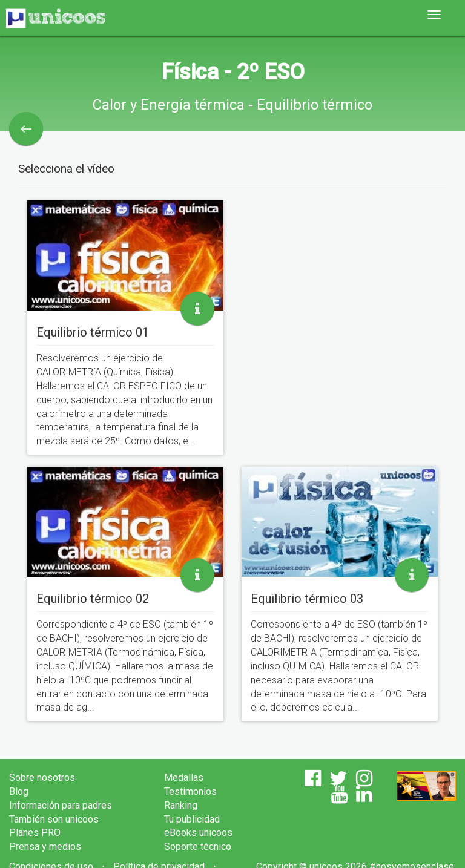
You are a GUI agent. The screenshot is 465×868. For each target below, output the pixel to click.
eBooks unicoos (198, 833)
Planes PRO (35, 833)
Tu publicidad (192, 819)
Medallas (184, 778)
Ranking (181, 805)
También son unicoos (54, 819)
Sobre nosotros (42, 778)
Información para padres (61, 805)
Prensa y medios (45, 847)
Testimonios (190, 791)
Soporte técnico (198, 847)
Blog (19, 791)
